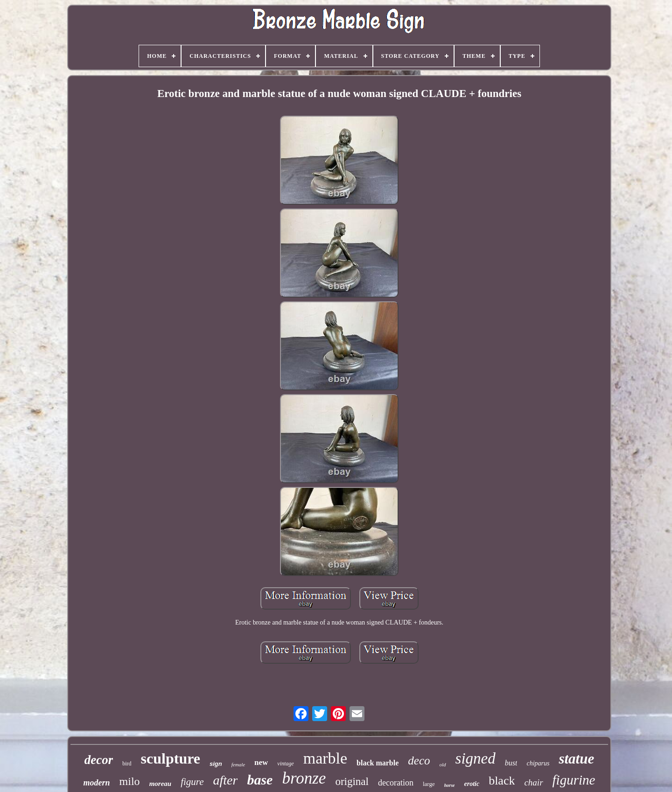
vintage (285, 764)
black (502, 781)
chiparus (538, 763)
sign (216, 764)
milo (130, 781)
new (261, 762)
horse (450, 785)
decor (99, 760)
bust (511, 763)
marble (325, 758)
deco (419, 761)
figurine (574, 780)
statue (576, 759)
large (429, 784)
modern (97, 783)
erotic (472, 784)
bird (127, 764)
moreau (161, 784)
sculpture (171, 758)
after (226, 780)
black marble (378, 763)
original (352, 782)
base (260, 780)
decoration (396, 783)
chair (533, 782)
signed (476, 758)
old (443, 764)
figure (192, 782)
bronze (304, 778)
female (238, 764)
